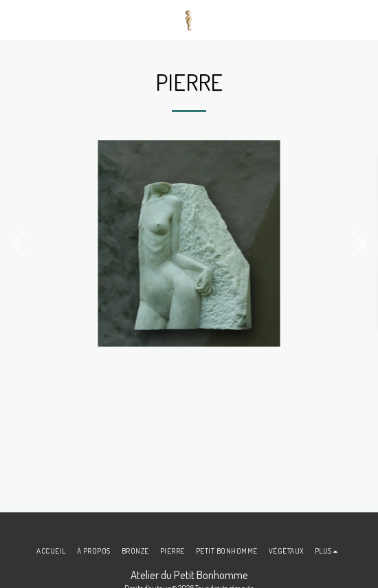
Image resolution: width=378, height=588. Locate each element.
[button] (15, 20)
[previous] (21, 243)
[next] (357, 243)
